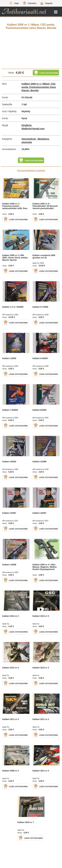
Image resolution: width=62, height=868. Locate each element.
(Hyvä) (29, 97)
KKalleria (27, 125)
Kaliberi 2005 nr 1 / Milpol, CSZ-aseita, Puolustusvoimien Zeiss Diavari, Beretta (39, 87)
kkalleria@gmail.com (33, 129)
